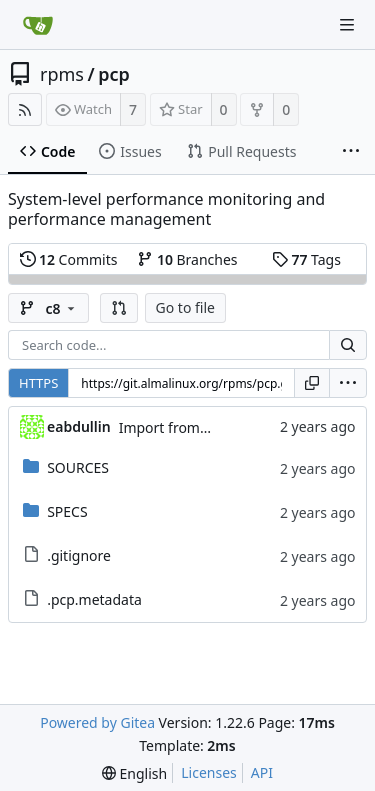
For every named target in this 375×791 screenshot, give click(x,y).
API (262, 772)
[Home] (38, 25)
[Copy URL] (312, 383)
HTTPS (38, 383)
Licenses (209, 772)
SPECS (67, 511)
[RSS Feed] (25, 109)
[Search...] (348, 345)
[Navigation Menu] (347, 25)
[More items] (351, 152)
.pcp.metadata (94, 599)
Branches (187, 259)
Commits (69, 259)
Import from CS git (180, 427)
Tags (306, 259)
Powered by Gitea (97, 722)
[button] (119, 308)
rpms (62, 74)
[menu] (348, 383)
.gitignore (79, 555)
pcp (114, 74)
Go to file (185, 307)
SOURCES (78, 467)
